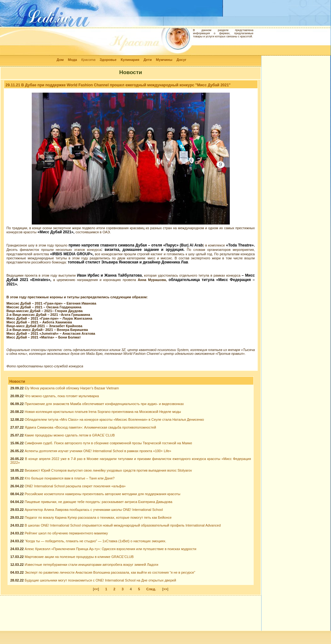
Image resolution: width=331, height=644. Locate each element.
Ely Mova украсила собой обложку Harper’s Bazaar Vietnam (72, 388)
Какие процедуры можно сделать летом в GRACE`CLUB (70, 435)
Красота (88, 60)
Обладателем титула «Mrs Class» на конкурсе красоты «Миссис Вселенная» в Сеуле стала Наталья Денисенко (114, 419)
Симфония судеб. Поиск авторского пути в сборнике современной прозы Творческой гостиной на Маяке (109, 443)
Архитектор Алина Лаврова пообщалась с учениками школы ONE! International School (94, 510)
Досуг (181, 60)
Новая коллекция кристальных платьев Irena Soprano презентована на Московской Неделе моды (103, 412)
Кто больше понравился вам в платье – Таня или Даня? (70, 478)
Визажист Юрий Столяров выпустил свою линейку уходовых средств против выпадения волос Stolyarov (108, 470)
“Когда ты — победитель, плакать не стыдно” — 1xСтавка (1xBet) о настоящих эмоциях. (96, 541)
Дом (60, 60)
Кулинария (130, 60)
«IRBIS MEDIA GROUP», (72, 254)
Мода (72, 60)
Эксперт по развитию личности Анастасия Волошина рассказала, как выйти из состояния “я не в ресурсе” (110, 572)
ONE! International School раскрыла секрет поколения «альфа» (75, 486)
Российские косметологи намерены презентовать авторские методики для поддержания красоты (103, 494)
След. (151, 589)
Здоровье (108, 60)
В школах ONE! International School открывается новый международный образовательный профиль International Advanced (123, 525)
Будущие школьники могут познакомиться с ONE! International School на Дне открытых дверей (101, 580)
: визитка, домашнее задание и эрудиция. (144, 250)
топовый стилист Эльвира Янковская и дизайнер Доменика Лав (128, 262)
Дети (148, 60)
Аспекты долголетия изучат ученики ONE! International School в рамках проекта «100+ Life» (98, 451)
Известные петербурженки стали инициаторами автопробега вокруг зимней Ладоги (92, 565)
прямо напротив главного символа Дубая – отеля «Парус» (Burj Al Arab (136, 245)
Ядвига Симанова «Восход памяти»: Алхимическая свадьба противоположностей (91, 427)
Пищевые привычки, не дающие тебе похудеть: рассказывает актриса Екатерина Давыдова (99, 502)
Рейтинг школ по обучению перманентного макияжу (66, 533)
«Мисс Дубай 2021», (56, 232)
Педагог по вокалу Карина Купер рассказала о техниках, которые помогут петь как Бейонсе (98, 517)
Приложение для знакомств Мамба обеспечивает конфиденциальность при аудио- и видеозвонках (104, 404)
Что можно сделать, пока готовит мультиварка (62, 396)
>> (165, 589)
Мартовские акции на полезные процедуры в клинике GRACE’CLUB (79, 557)
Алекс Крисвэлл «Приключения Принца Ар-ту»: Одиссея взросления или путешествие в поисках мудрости (111, 549)
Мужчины (164, 60)
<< (96, 589)
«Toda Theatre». (240, 245)
